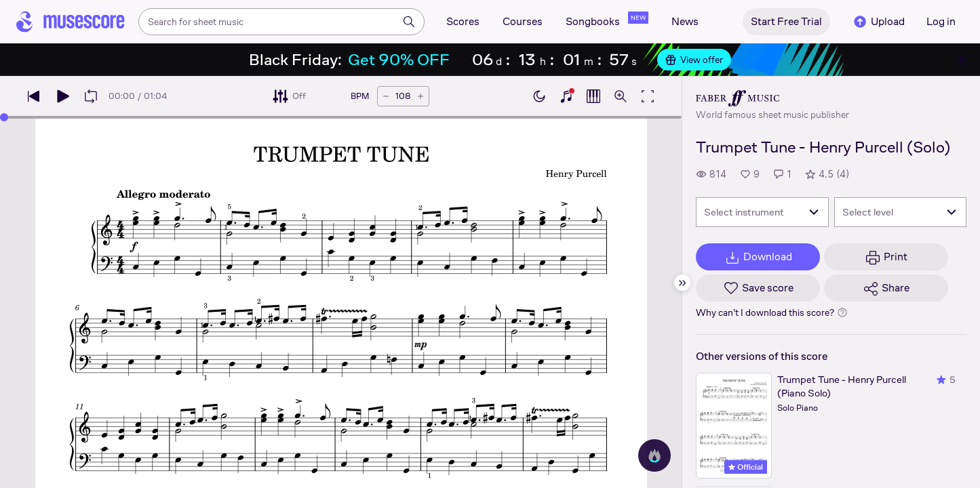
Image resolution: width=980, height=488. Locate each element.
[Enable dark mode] (539, 96)
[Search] (409, 22)
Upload (878, 22)
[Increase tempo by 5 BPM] (420, 96)
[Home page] (71, 22)
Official (746, 467)
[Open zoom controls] (621, 96)
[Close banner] (961, 60)
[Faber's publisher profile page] (772, 98)
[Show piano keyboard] (566, 96)
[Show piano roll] (593, 96)
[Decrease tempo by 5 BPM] (386, 96)
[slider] (4, 117)
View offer (694, 60)
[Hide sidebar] (682, 283)
